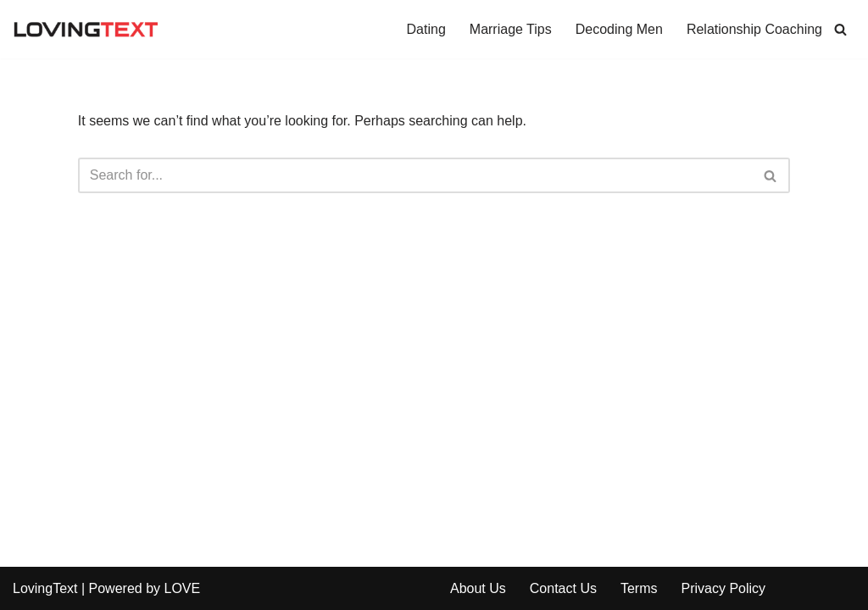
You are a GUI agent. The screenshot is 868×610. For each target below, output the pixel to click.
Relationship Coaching (754, 29)
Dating (426, 29)
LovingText (45, 588)
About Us (478, 588)
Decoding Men (619, 29)
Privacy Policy (724, 588)
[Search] (840, 29)
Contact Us (563, 588)
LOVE (182, 588)
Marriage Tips (511, 29)
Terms (639, 588)
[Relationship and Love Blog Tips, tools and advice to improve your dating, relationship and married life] (85, 29)
